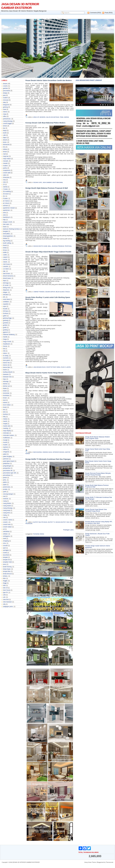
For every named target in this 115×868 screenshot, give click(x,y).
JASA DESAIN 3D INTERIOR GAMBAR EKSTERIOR (20, 6)
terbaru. (5, 576)
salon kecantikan (53, 117)
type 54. (6, 592)
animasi (5, 206)
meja (5, 114)
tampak (5, 557)
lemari (5, 152)
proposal (68, 246)
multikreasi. (7, 438)
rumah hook (7, 524)
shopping (6, 541)
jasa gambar (47, 182)
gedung (5, 107)
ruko (4, 517)
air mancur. (7, 201)
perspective (7, 468)
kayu (5, 379)
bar (4, 128)
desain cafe (38, 182)
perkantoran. (7, 119)
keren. (5, 142)
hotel (5, 109)
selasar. (5, 534)
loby (4, 417)
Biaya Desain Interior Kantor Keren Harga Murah (44, 373)
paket (5, 454)
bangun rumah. (8, 222)
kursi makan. (7, 405)
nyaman (6, 447)
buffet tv (51, 522)
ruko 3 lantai (66, 367)
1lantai (5, 187)
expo (5, 306)
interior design (58, 452)
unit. (4, 597)
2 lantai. (6, 189)
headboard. (7, 344)
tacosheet (6, 555)
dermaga (6, 283)
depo (5, 281)
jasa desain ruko (40, 367)
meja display (7, 431)
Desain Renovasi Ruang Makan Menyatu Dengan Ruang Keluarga (98, 474)
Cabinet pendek (39, 292)
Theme (94, 862)
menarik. (6, 161)
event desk (6, 299)
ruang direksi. (7, 503)
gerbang (6, 320)
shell (5, 539)
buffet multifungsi (40, 522)
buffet (5, 252)
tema (62, 117)
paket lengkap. (8, 456)
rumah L (6, 522)
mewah (5, 163)
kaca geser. (7, 360)
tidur (4, 578)
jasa (4, 95)
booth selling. (7, 243)
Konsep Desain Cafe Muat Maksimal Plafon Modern (45, 123)
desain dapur (50, 292)
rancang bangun (8, 494)
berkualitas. (7, 234)
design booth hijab (40, 246)
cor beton (6, 269)
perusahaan (7, 475)
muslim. (5, 445)
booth (5, 133)
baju (4, 220)
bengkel (6, 231)
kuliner (5, 403)
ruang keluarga (8, 121)
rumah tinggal (7, 123)
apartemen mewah (9, 208)
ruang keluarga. (8, 508)
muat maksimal (58, 182)
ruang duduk (7, 506)
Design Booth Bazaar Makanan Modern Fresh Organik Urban (98, 438)
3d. (4, 196)
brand (5, 245)
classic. (5, 262)
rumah (5, 86)
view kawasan (7, 602)
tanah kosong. (7, 567)
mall (4, 154)
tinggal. (5, 581)
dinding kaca (47, 452)
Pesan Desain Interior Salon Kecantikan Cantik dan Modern (49, 80)
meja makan (7, 159)
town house (7, 590)
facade (5, 309)
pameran (6, 459)
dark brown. (7, 274)
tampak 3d (6, 560)
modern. (6, 166)
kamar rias (6, 363)
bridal (5, 248)
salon (5, 175)
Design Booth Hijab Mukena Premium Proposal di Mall (47, 188)
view (4, 182)
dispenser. (6, 290)
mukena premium (58, 246)
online (5, 449)
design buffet (61, 522)
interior (5, 112)
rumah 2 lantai (8, 520)
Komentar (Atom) (39, 534)
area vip (36, 117)
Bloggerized (100, 862)
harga (5, 339)
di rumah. (6, 285)
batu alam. (6, 224)
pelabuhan (6, 463)
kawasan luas (7, 377)
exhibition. (6, 302)
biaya (5, 130)
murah (5, 442)
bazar (5, 227)
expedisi (6, 304)
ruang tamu (7, 513)
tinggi (5, 583)
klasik (5, 388)
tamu (5, 564)
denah (5, 140)
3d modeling (7, 191)
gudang (5, 330)
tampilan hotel (7, 562)
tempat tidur (7, 571)
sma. (5, 543)
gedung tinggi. (7, 318)
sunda (5, 553)
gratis (5, 327)
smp (4, 180)
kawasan (6, 374)
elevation (6, 295)
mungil (5, 440)
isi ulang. (6, 356)
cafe (4, 135)
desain (5, 84)
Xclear (90, 862)
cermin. (5, 259)
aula (4, 215)
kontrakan (6, 395)
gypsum (6, 332)
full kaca (6, 311)
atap (4, 102)
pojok (5, 485)
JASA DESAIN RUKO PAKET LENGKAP (89, 80)
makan (5, 419)
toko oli (5, 588)
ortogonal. (6, 452)
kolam (5, 391)
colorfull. (6, 267)
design (5, 93)
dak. (4, 271)
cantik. (5, 255)
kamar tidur (7, 367)
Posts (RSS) (109, 13)
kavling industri (8, 372)
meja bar (6, 156)
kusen (5, 407)
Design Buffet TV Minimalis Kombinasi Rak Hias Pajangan (48, 459)
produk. (5, 489)
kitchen (5, 384)
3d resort (6, 194)
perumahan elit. (8, 471)
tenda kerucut (7, 574)
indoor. (5, 353)
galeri (5, 316)
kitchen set (6, 386)
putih (5, 492)
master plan (7, 426)
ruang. (5, 515)
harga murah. (7, 342)
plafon (5, 482)
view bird (6, 599)
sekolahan (6, 531)
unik (4, 595)
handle (5, 337)
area (4, 213)
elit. (4, 297)
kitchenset (6, 145)
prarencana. (7, 487)
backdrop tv (7, 217)
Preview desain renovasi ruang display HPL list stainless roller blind (99, 522)
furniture (6, 313)
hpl (4, 349)
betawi (5, 238)
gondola (6, 323)
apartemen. (7, 210)
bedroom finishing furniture (11, 229)
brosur (5, 250)
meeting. (6, 428)
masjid (5, 424)
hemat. (5, 346)
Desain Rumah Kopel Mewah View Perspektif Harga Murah (96, 510)
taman (5, 126)
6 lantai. (6, 199)
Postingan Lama (68, 530)
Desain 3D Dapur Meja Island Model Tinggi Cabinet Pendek (48, 252)
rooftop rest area (53, 367)
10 (4, 184)
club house (6, 264)
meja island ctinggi (63, 292)
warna (66, 117)
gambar (5, 88)
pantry (5, 168)
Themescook (110, 862)
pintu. (5, 480)
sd (4, 529)
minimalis (6, 433)
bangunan (6, 105)
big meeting (7, 241)
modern (5, 98)
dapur (5, 138)
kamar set (6, 365)
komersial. (6, 393)
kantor (5, 370)
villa (4, 604)
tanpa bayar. (7, 569)
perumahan (7, 91)
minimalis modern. (9, 435)
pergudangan (7, 466)
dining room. (7, 288)
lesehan (6, 414)
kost (4, 400)
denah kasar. (7, 278)
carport (5, 257)
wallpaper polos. (8, 607)
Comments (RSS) (96, 13)
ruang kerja (7, 510)
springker (6, 550)
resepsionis (7, 170)
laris (4, 412)
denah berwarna (8, 276)
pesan (5, 478)
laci (4, 410)
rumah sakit (7, 173)
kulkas (5, 149)
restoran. (6, 499)
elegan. (5, 292)
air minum (6, 203)
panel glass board (9, 461)
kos (4, 147)
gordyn (5, 325)
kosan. (5, 398)
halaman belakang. (9, 335)
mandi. (5, 421)
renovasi (6, 100)
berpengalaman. (8, 236)
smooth (5, 546)
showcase (6, 177)
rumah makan (7, 527)
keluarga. (6, 381)
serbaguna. (7, 536)
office (5, 116)
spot (4, 548)
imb (4, 351)
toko (4, 585)
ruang (5, 501)
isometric (6, 358)
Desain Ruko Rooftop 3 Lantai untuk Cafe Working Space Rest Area (48, 298)
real (4, 496)
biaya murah (38, 452)
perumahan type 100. (10, 473)
